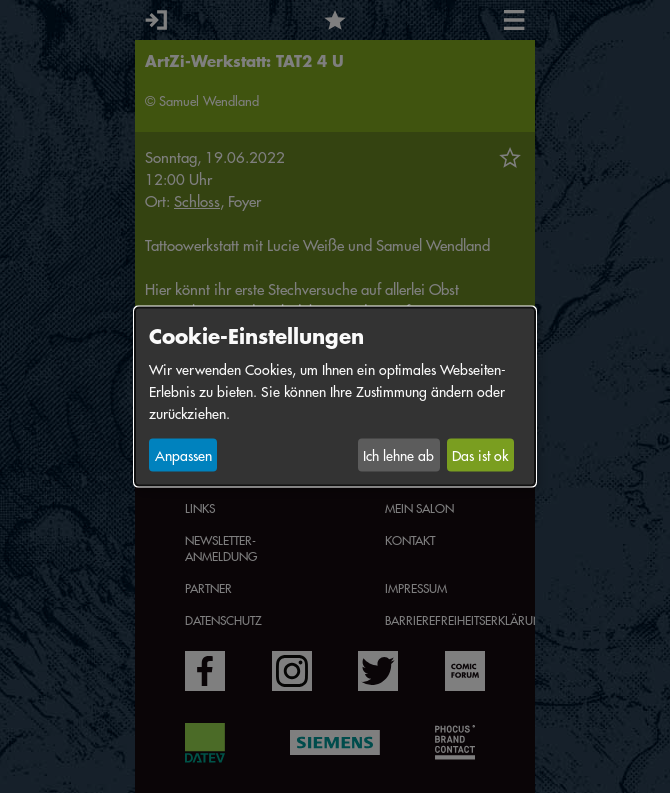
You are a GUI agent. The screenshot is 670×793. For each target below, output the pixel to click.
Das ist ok (480, 455)
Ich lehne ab (398, 455)
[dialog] (335, 396)
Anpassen (183, 455)
